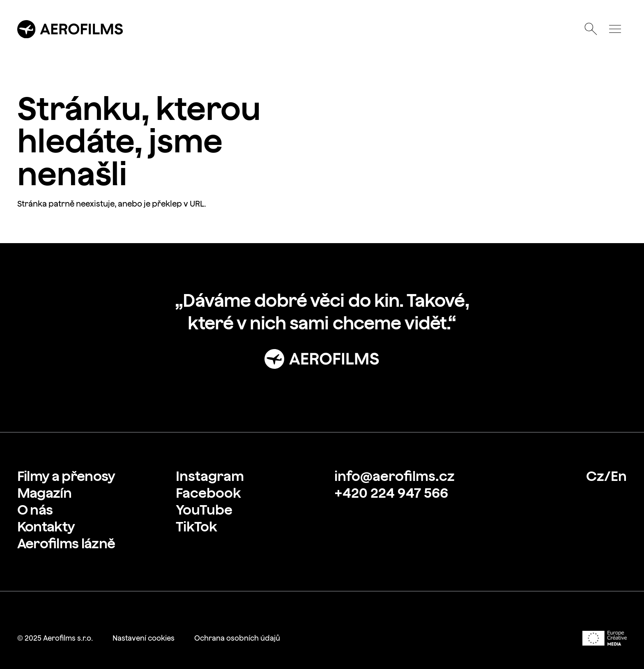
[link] (66, 476)
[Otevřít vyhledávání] (591, 29)
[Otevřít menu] (615, 29)
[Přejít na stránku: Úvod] (322, 359)
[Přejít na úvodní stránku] (70, 29)
